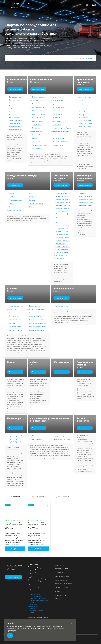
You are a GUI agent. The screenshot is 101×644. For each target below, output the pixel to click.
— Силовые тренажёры (35, 596)
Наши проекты (61, 595)
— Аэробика (32, 608)
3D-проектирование (63, 576)
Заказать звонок (13, 577)
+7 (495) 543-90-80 (19, 4)
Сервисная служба (62, 573)
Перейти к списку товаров (86, 89)
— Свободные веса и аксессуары (38, 600)
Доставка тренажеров (63, 584)
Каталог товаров (61, 569)
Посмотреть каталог (15, 89)
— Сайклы (31, 612)
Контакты (59, 599)
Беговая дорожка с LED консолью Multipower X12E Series (37, 524)
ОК (10, 636)
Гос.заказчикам (61, 588)
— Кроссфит (32, 602)
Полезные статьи (61, 580)
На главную (60, 565)
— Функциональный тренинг (37, 598)
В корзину (15, 549)
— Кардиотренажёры (35, 594)
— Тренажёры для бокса (35, 610)
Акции (57, 591)
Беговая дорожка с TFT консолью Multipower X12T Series (14, 524)
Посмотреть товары (38, 89)
